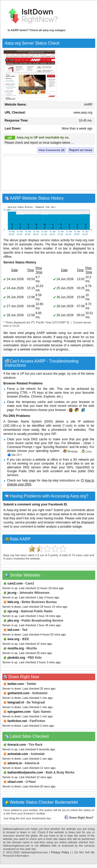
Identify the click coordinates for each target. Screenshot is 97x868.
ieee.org (13, 639)
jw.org (12, 593)
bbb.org (13, 602)
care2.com (15, 583)
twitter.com (16, 684)
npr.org (13, 611)
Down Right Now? (79, 818)
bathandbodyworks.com (25, 772)
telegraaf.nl (16, 702)
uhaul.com (15, 782)
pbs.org (13, 621)
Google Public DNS (21, 471)
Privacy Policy (60, 852)
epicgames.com (19, 712)
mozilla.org (16, 648)
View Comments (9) (52, 150)
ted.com (13, 630)
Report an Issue (81, 150)
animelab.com (18, 754)
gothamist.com (18, 693)
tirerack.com (17, 745)
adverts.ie (15, 763)
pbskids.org (16, 658)
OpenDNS (83, 467)
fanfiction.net (17, 721)
